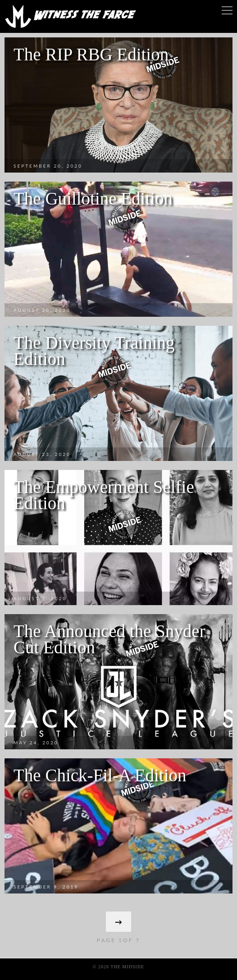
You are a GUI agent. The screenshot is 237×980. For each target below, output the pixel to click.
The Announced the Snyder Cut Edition (109, 639)
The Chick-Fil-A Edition (100, 775)
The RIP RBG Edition (91, 54)
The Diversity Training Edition (94, 351)
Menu (227, 10)
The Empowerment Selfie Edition (104, 495)
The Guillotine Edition (93, 198)
